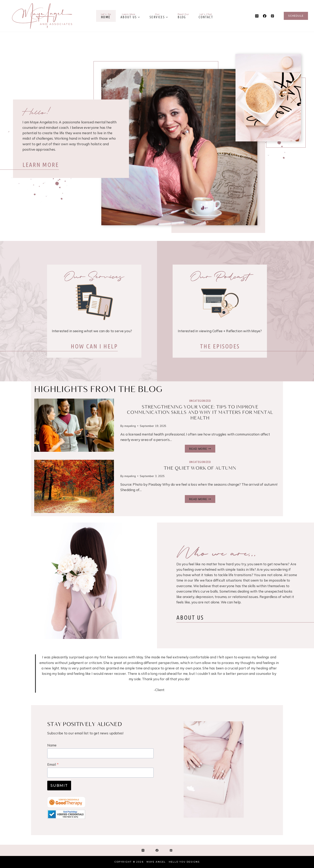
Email (53, 764)
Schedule (296, 16)
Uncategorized (200, 401)
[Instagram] (257, 16)
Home (106, 16)
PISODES (220, 346)
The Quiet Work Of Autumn (200, 468)
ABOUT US (193, 620)
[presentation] (74, 425)
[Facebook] (265, 16)
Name (52, 745)
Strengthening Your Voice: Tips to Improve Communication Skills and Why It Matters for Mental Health (200, 413)
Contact (206, 16)
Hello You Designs (184, 862)
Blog (183, 16)
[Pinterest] (272, 16)
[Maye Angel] (42, 16)
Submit (59, 786)
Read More (200, 449)
